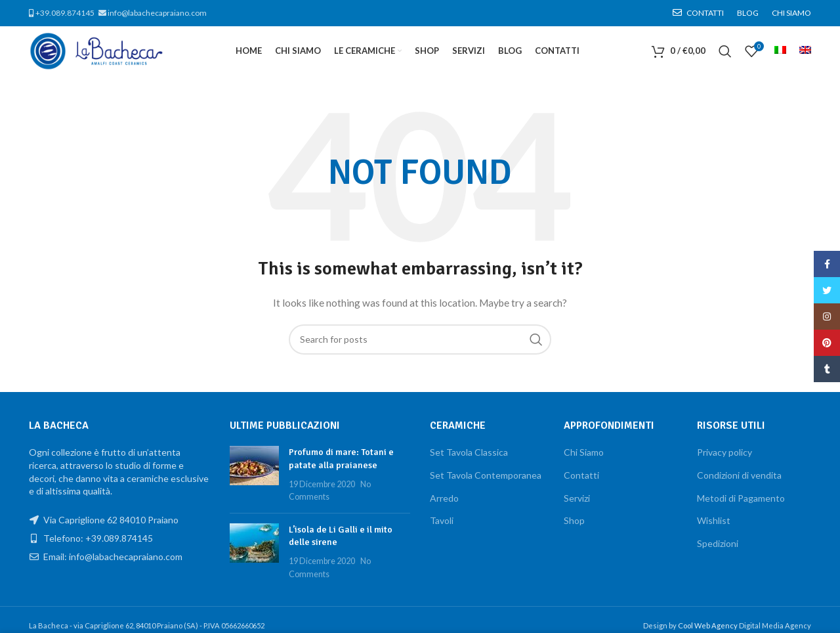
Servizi (577, 498)
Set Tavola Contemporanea (486, 475)
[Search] (725, 51)
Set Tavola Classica (469, 452)
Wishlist (714, 520)
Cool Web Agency (708, 625)
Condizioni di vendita (739, 475)
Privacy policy (724, 452)
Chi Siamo (584, 452)
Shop (574, 520)
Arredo (444, 498)
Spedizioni (718, 543)
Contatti (581, 475)
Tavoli (442, 520)
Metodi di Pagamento (741, 498)
